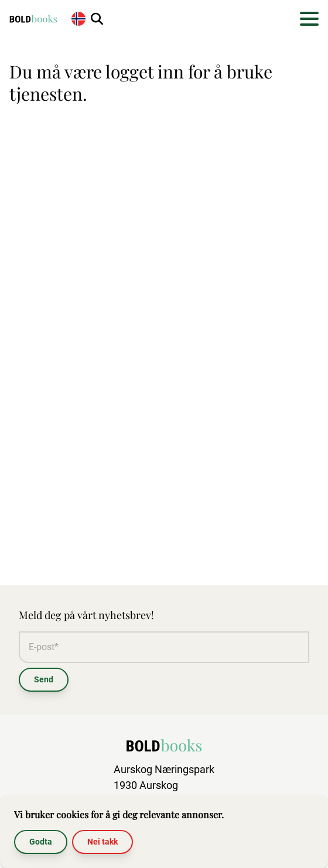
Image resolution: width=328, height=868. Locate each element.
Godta (41, 842)
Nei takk (102, 842)
